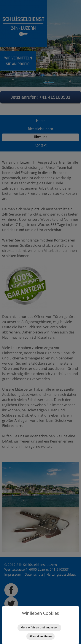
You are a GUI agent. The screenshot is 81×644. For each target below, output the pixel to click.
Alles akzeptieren (41, 636)
